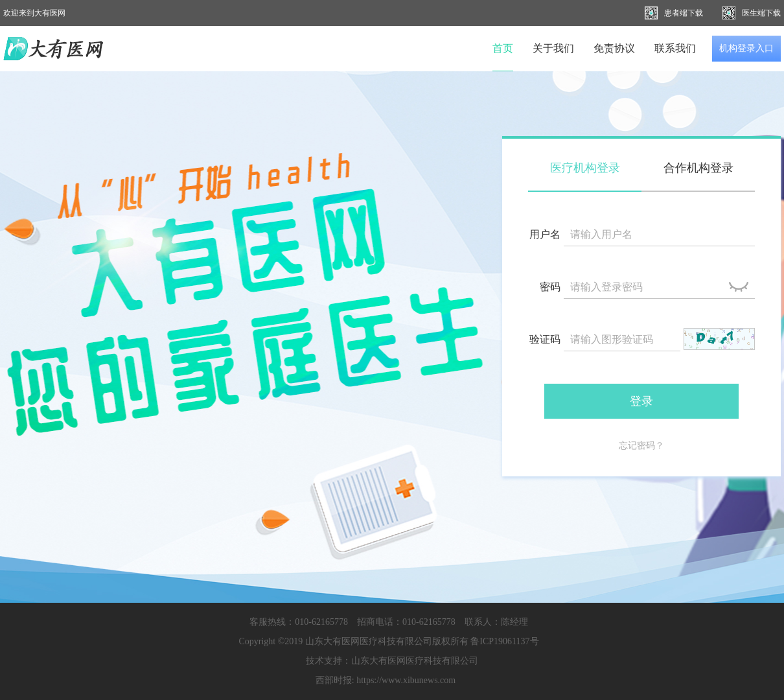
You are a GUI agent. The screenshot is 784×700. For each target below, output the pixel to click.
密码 (550, 287)
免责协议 (614, 48)
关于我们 (553, 48)
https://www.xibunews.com (406, 680)
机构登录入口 (746, 48)
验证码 (545, 339)
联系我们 (675, 48)
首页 (503, 48)
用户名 (545, 234)
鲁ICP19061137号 (504, 641)
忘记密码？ (641, 446)
